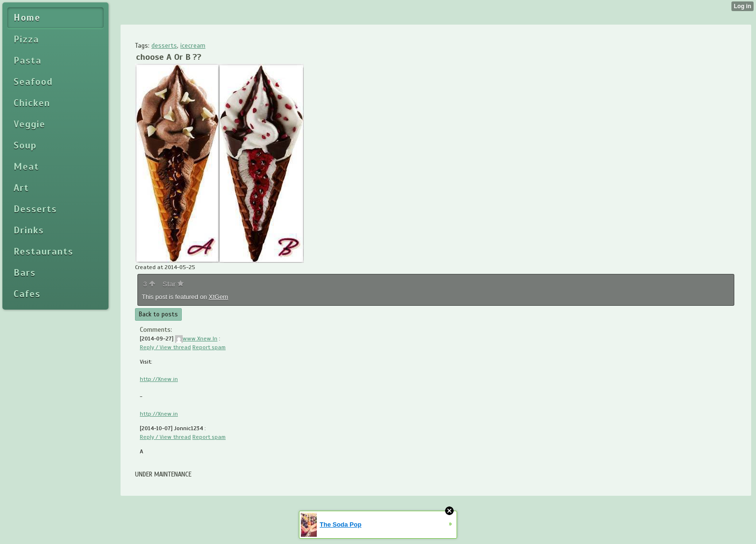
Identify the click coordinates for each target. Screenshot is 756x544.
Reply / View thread (165, 347)
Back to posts (158, 314)
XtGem (218, 297)
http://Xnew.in (159, 379)
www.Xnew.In (196, 339)
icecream (193, 46)
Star (173, 284)
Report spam (209, 347)
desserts (164, 46)
